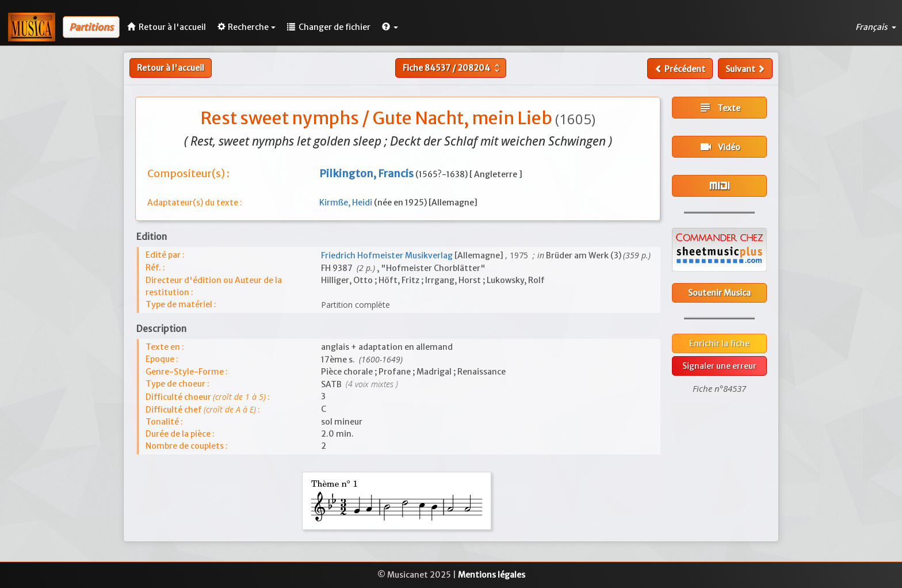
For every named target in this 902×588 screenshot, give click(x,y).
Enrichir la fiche (719, 343)
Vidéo (720, 147)
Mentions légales (492, 575)
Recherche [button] (246, 27)
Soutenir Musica (719, 293)
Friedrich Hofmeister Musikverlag (388, 255)
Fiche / (452, 68)
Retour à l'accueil (171, 68)
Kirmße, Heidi (347, 203)
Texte (719, 108)
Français (876, 27)
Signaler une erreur (719, 366)
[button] (390, 27)
